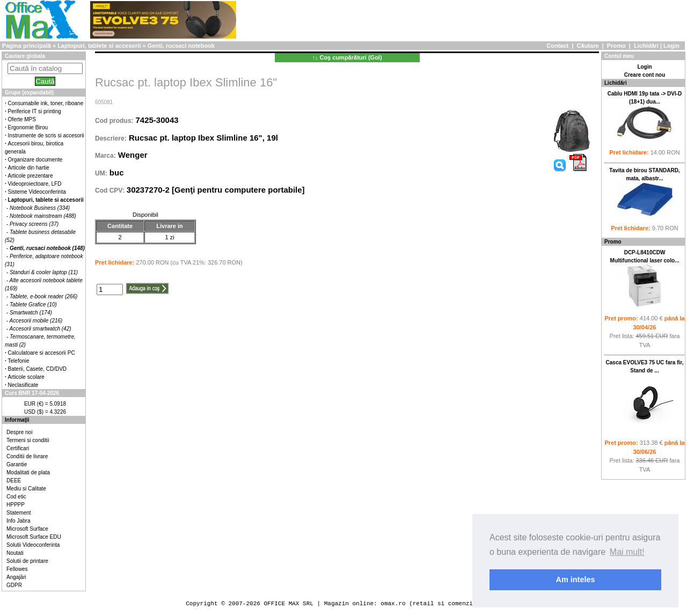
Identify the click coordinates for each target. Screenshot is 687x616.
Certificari (18, 448)
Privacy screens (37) (34, 224)
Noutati (15, 553)
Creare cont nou (645, 75)
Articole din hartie (29, 168)
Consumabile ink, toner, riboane (46, 103)
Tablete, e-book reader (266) (43, 296)
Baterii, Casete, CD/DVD (37, 369)
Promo (616, 46)
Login (671, 46)
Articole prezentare (31, 176)
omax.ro (393, 603)
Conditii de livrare (27, 456)
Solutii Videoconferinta (33, 545)
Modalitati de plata (28, 472)
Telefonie (19, 361)
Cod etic (16, 497)
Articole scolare (26, 377)
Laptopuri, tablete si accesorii (99, 46)
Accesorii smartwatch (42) (41, 329)
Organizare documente (35, 160)
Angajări (16, 577)
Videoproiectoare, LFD (35, 184)
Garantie (17, 464)
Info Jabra (18, 521)
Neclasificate (23, 385)
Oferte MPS (22, 119)
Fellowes (17, 569)
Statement (19, 513)
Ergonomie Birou (28, 127)
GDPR (14, 585)
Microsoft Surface (27, 529)
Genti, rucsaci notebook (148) (47, 248)
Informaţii (17, 420)
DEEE (14, 481)
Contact (557, 46)
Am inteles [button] (576, 580)
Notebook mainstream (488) (43, 216)
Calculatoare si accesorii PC (42, 353)
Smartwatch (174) (31, 313)
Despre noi (19, 432)
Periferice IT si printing (35, 111)
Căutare (588, 46)
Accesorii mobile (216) (36, 321)
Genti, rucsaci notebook (181, 46)
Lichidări (646, 46)
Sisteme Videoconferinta (37, 192)
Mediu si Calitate (26, 489)
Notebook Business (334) (40, 208)
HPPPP (16, 505)
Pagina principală (27, 46)
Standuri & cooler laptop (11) (44, 272)
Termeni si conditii (28, 440)
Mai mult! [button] (627, 552)
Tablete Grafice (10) (33, 305)
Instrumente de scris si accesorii (46, 135)
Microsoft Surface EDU (34, 537)
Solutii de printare (27, 561)
